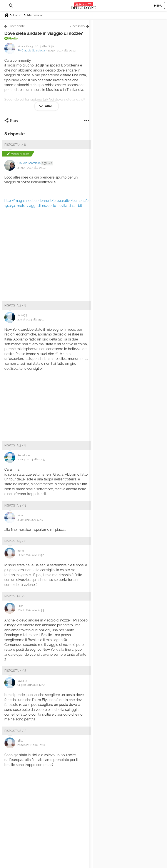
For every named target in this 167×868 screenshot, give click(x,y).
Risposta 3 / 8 (15, 445)
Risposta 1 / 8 (15, 145)
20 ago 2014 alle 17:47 (31, 459)
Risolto (13, 38)
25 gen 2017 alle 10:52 (61, 50)
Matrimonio (35, 15)
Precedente (17, 26)
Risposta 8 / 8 (15, 731)
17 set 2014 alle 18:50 (31, 555)
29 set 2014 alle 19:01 (31, 319)
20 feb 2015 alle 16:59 (31, 745)
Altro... (49, 106)
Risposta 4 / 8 (15, 505)
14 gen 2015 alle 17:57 (31, 685)
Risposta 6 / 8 (15, 596)
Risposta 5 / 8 (15, 541)
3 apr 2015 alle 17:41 (30, 520)
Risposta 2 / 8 (15, 305)
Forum (18, 15)
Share (14, 121)
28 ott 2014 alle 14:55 (31, 610)
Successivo (77, 26)
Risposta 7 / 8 (15, 671)
